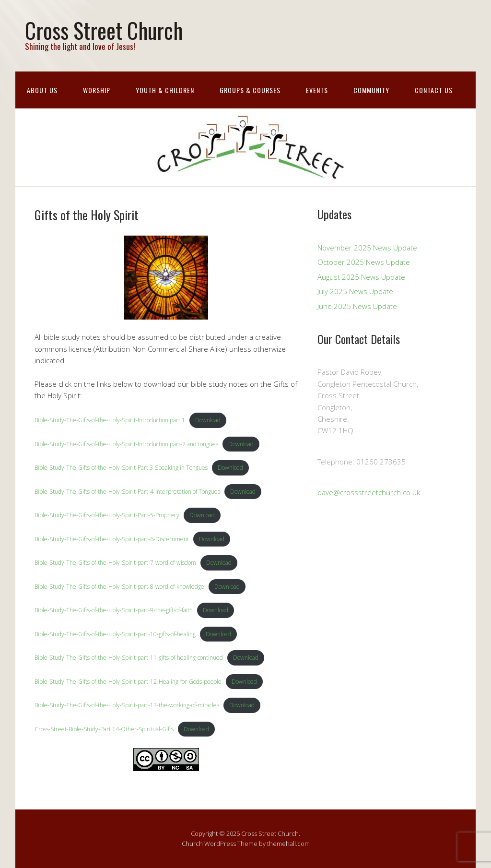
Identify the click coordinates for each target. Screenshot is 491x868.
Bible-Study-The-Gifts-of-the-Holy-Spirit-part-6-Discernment (112, 539)
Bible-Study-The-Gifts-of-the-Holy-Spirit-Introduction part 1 (110, 420)
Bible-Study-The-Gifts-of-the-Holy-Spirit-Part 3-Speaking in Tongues (121, 468)
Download (208, 420)
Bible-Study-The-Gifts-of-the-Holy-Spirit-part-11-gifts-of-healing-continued (129, 658)
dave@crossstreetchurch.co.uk (369, 492)
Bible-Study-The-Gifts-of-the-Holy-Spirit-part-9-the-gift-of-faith (114, 610)
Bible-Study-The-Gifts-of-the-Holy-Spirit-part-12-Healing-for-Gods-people (128, 682)
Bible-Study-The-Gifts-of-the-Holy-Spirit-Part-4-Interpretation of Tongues (127, 492)
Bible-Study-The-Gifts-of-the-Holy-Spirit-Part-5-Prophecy (107, 515)
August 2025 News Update (361, 277)
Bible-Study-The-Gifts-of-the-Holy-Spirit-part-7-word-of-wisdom (115, 563)
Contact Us (434, 90)
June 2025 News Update (357, 306)
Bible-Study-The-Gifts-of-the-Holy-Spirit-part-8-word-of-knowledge (119, 587)
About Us (42, 90)
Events (317, 90)
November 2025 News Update (367, 248)
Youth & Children (165, 90)
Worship (97, 90)
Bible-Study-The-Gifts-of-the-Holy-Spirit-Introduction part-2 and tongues (126, 444)
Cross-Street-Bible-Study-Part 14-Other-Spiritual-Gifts (104, 729)
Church (192, 844)
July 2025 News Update (355, 291)
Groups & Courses (250, 90)
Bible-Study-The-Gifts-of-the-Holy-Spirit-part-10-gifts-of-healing (115, 634)
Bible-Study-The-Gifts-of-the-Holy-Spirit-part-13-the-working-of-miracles (127, 705)
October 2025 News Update (364, 262)
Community (371, 90)
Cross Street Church (104, 30)
